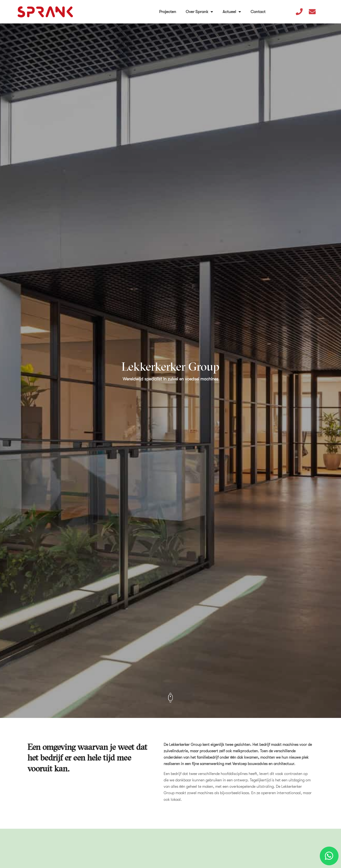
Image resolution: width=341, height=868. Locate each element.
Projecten (168, 10)
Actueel (232, 10)
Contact (258, 10)
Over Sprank (200, 10)
